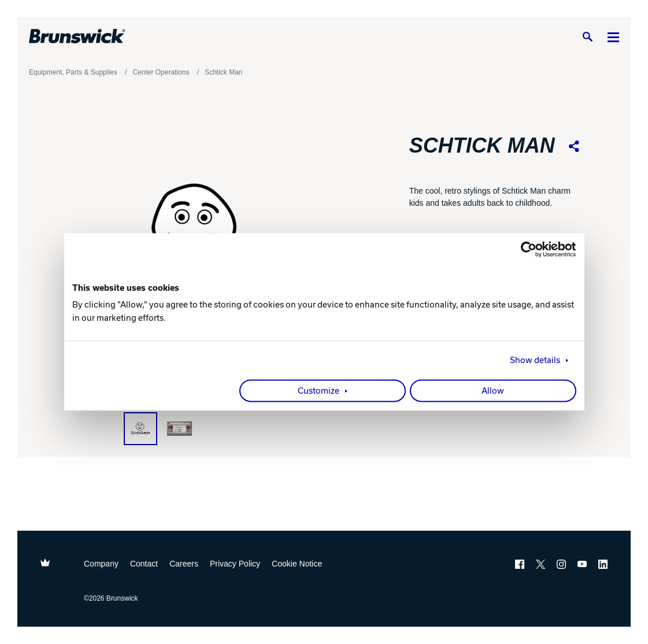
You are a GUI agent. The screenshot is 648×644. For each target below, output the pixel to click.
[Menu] (613, 37)
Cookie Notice (297, 564)
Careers (184, 564)
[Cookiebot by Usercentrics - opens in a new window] (526, 249)
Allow (493, 391)
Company (101, 564)
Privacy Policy (235, 564)
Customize (319, 391)
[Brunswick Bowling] (77, 36)
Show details (535, 361)
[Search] (587, 37)
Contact (144, 564)
